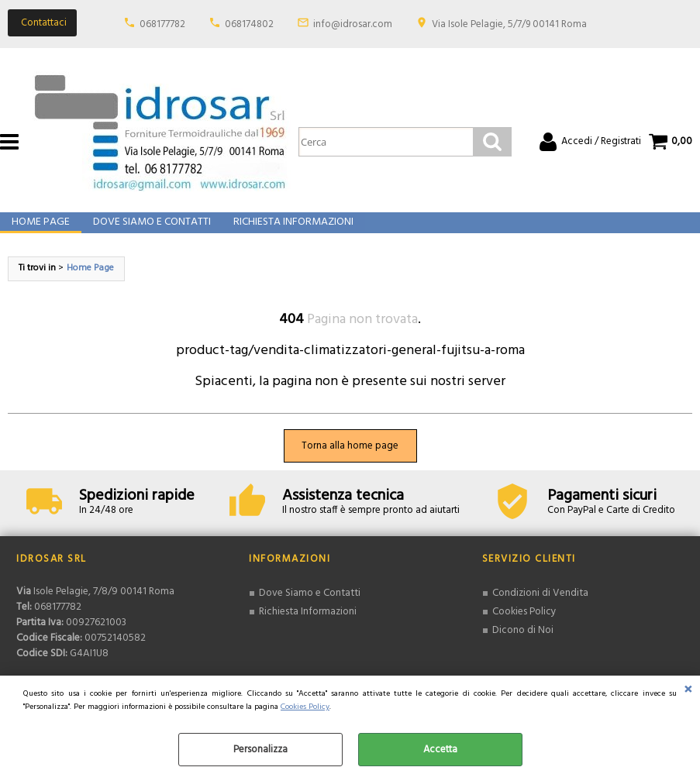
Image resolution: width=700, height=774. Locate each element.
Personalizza (260, 750)
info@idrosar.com (353, 24)
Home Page (40, 231)
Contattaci (44, 23)
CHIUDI (688, 691)
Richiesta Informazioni (290, 231)
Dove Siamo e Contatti (150, 231)
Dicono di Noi (523, 646)
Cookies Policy (305, 707)
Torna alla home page (350, 463)
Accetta (440, 750)
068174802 (249, 24)
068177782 (162, 24)
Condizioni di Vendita (540, 609)
